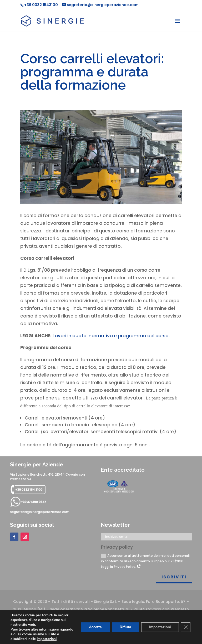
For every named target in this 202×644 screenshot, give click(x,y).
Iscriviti (174, 577)
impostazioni (47, 639)
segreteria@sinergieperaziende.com (40, 512)
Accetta (95, 627)
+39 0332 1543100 (41, 5)
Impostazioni (160, 627)
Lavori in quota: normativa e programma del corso (111, 336)
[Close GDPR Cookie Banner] (186, 627)
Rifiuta (125, 627)
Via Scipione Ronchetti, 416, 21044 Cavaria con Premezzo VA (47, 477)
